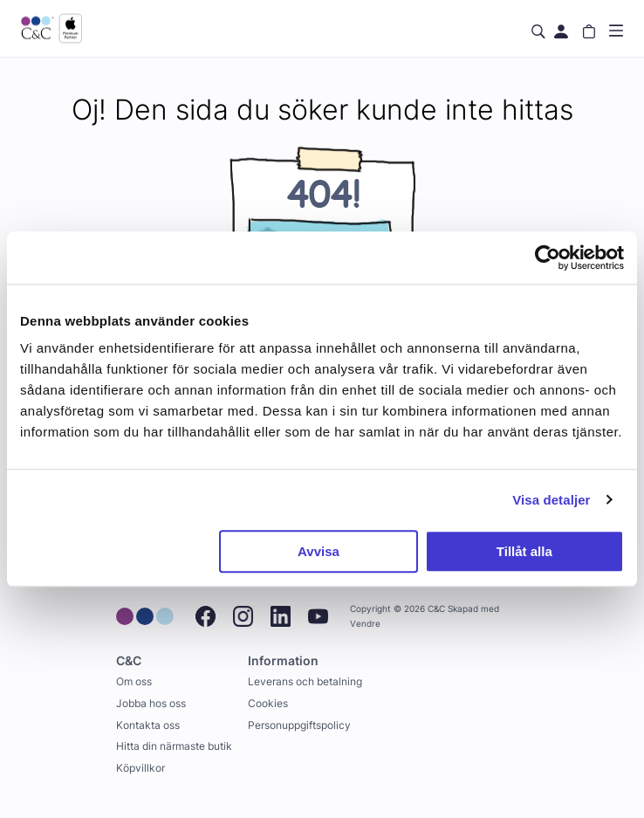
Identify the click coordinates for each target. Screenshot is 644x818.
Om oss (134, 681)
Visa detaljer (551, 500)
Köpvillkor (140, 768)
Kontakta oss (148, 725)
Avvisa (319, 551)
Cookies (268, 703)
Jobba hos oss (151, 703)
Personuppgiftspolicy (299, 725)
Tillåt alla (524, 551)
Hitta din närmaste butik (174, 746)
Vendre (365, 624)
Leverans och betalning (305, 681)
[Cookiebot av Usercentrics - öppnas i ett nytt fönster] (548, 258)
